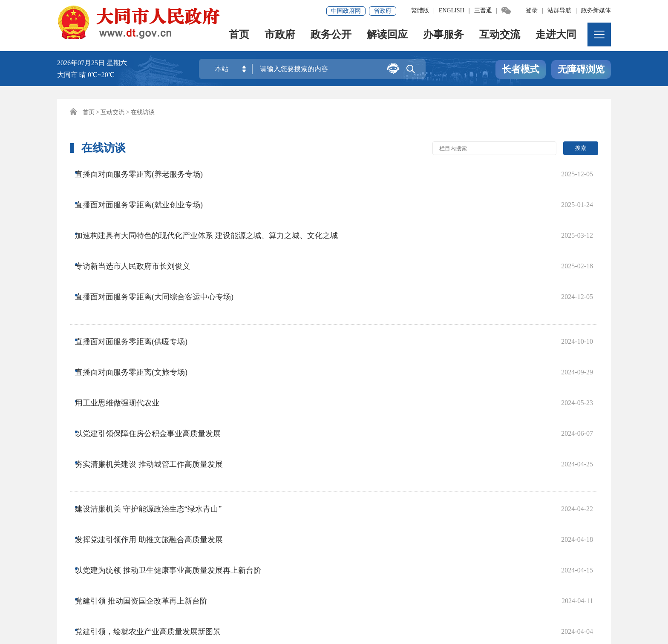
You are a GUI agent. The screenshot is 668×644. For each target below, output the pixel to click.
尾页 (345, 480)
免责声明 (115, 571)
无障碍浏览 (581, 70)
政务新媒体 (596, 10)
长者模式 (521, 70)
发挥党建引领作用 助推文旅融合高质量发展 (157, 388)
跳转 (456, 480)
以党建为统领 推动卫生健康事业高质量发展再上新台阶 (176, 405)
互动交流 (500, 36)
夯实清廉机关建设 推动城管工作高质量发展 (157, 340)
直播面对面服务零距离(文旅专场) (139, 289)
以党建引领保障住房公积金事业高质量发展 (156, 323)
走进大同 (556, 36)
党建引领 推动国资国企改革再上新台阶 (149, 422)
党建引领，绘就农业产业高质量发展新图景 (156, 439)
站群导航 (559, 10)
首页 (239, 36)
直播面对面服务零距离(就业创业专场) (147, 190)
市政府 (280, 36)
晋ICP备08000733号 (247, 600)
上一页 (239, 480)
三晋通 (483, 10)
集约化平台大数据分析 (176, 571)
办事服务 (444, 36)
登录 (532, 10)
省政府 (383, 11)
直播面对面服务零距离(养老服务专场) (147, 172)
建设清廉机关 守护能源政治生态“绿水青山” (156, 371)
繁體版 (420, 10)
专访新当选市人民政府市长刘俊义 (141, 224)
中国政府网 (346, 11)
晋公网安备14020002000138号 (110, 612)
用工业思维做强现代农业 (125, 306)
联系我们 (238, 571)
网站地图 (75, 571)
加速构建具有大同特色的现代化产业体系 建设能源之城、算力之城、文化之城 (215, 207)
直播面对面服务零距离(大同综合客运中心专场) (162, 241)
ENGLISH (452, 10)
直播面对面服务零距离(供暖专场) (139, 272)
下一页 (316, 480)
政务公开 (331, 36)
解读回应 (388, 36)
